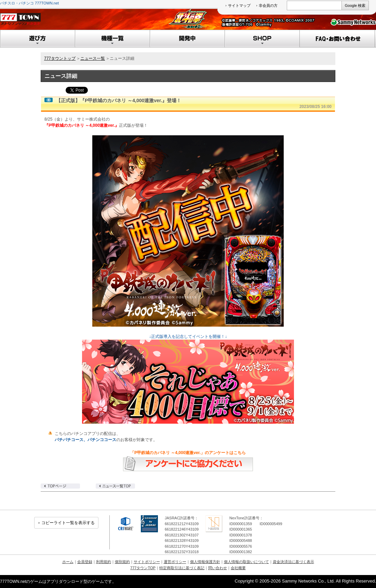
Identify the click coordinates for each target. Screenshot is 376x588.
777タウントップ (60, 58)
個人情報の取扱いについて (246, 562)
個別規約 (122, 562)
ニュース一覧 (93, 58)
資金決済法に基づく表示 (293, 562)
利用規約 (104, 562)
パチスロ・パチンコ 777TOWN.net (29, 3)
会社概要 (238, 568)
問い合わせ (218, 568)
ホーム (68, 562)
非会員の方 (268, 5)
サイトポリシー (147, 562)
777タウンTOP (143, 568)
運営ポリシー (175, 562)
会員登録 (85, 562)
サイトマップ (239, 5)
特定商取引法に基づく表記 (182, 568)
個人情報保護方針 (205, 562)
